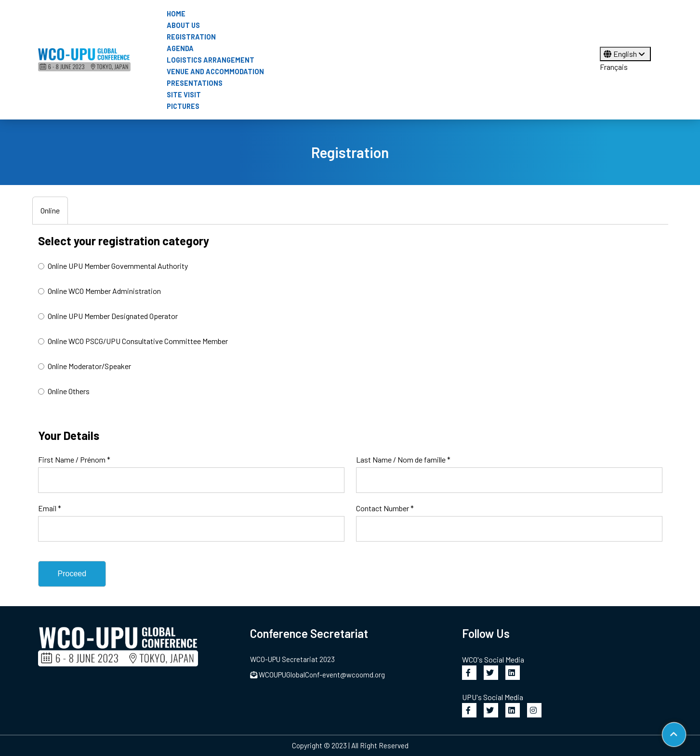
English (625, 54)
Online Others (64, 391)
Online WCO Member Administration (99, 291)
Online (50, 210)
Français (614, 67)
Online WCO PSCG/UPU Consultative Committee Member (133, 341)
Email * (50, 508)
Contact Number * (385, 508)
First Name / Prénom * (74, 459)
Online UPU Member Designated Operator (108, 316)
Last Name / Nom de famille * (403, 459)
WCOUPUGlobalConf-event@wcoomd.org (318, 675)
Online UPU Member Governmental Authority (113, 266)
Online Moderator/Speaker (85, 366)
